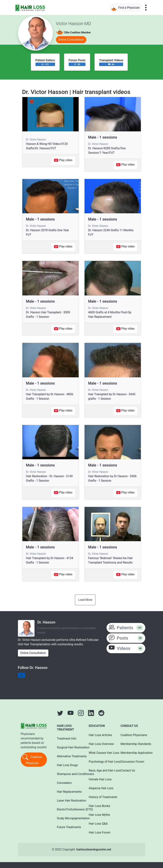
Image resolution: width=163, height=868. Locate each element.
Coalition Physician (32, 759)
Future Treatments (68, 827)
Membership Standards (132, 744)
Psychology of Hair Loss (100, 762)
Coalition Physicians (132, 735)
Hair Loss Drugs (67, 765)
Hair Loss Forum (100, 832)
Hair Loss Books (99, 806)
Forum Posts (77, 60)
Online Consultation (71, 40)
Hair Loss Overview (100, 744)
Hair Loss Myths (99, 815)
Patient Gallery (45, 60)
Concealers (64, 783)
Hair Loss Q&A (98, 824)
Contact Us (128, 770)
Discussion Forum (132, 762)
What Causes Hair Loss (100, 753)
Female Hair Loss (100, 779)
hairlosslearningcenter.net (94, 849)
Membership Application (132, 753)
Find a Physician (125, 8)
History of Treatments (100, 797)
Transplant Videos (111, 60)
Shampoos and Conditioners (68, 774)
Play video (63, 161)
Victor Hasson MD (74, 24)
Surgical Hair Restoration (68, 747)
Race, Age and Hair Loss (100, 770)
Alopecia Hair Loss (100, 788)
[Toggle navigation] (146, 8)
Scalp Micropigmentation (68, 818)
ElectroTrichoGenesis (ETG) (68, 809)
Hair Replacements (68, 792)
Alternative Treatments (68, 756)
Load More (85, 600)
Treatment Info (67, 739)
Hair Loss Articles (100, 735)
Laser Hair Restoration (68, 801)
